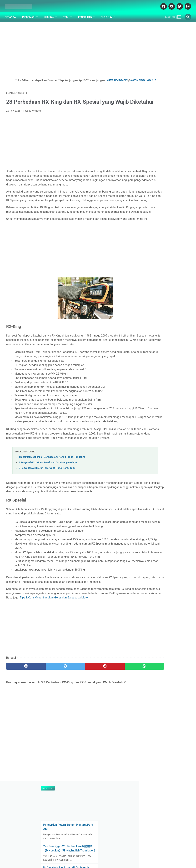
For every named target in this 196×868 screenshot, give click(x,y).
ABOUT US (87, 855)
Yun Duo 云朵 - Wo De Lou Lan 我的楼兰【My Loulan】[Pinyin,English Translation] (165, 84)
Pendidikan (86, 14)
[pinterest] (83, 738)
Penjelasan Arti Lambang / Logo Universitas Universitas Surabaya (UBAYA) (165, 153)
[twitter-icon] (178, 4)
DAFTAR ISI (72, 855)
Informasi (30, 14)
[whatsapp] (114, 738)
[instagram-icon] (186, 4)
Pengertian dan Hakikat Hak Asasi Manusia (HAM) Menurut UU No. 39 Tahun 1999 (165, 200)
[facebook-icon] (162, 4)
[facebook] (22, 738)
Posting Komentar (33, 122)
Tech (68, 14)
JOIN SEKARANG (109, 78)
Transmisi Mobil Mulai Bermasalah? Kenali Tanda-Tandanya (52, 503)
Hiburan (51, 14)
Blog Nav (108, 14)
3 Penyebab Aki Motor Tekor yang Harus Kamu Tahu (47, 514)
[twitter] (52, 738)
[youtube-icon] (170, 4)
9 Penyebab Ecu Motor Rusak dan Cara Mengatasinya (48, 508)
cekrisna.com (114, 863)
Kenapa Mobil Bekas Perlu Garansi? (167, 249)
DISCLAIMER (103, 855)
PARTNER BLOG (122, 855)
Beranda (12, 14)
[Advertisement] (68, 49)
